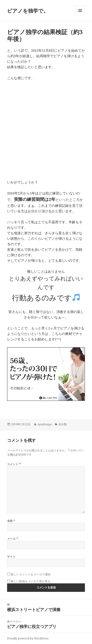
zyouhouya (45, 424)
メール (13, 539)
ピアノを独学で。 (28, 11)
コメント (14, 464)
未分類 (63, 424)
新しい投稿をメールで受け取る (31, 581)
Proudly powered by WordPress (28, 638)
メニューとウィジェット (80, 15)
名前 (11, 521)
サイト (11, 556)
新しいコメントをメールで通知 (31, 574)
